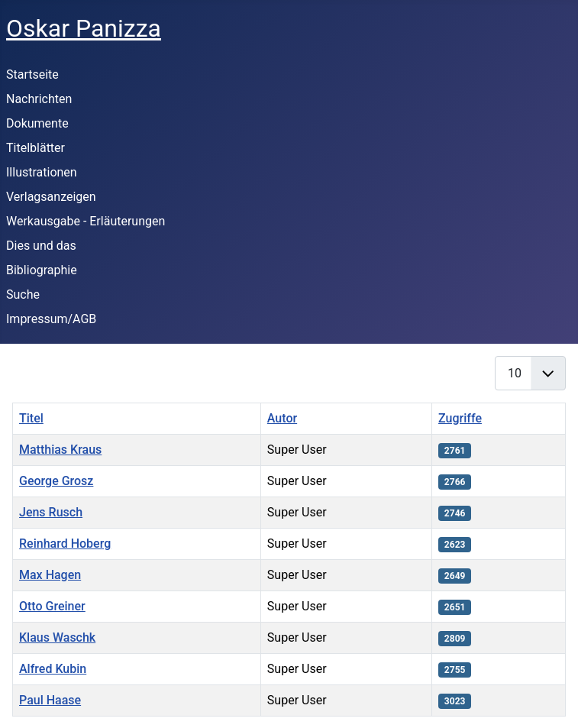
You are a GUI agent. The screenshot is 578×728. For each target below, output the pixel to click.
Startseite (32, 74)
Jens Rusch (51, 512)
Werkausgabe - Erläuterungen (86, 221)
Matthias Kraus (60, 450)
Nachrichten (39, 99)
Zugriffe (460, 418)
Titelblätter (36, 148)
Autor (282, 418)
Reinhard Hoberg (65, 544)
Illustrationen (42, 172)
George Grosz (56, 481)
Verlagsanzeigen (51, 197)
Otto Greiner (52, 606)
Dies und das (41, 246)
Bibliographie (42, 270)
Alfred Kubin (53, 669)
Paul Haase (50, 700)
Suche (23, 294)
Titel (31, 418)
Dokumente (37, 123)
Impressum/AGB (51, 319)
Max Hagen (50, 575)
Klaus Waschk (57, 637)
